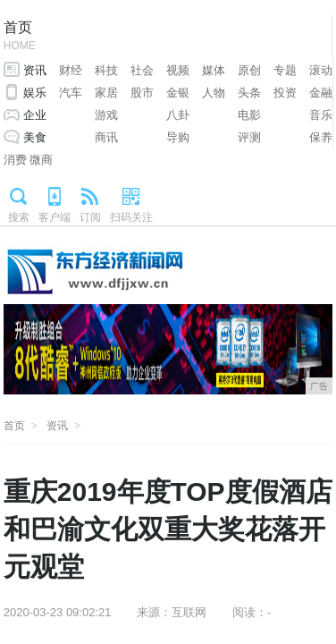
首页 (20, 37)
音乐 (321, 115)
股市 (142, 93)
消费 (15, 160)
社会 (142, 70)
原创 (249, 70)
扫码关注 (131, 217)
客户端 (55, 217)
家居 (106, 93)
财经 (71, 70)
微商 (41, 160)
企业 (35, 115)
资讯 (35, 70)
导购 (178, 137)
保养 (321, 137)
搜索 (19, 217)
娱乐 (35, 93)
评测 (249, 137)
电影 (249, 115)
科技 (106, 70)
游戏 (106, 115)
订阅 (90, 217)
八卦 (178, 115)
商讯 (106, 137)
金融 (321, 93)
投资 (285, 93)
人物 (214, 93)
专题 (285, 70)
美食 (35, 137)
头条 (249, 93)
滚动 (321, 70)
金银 (178, 93)
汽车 (71, 93)
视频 (178, 70)
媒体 (214, 70)
